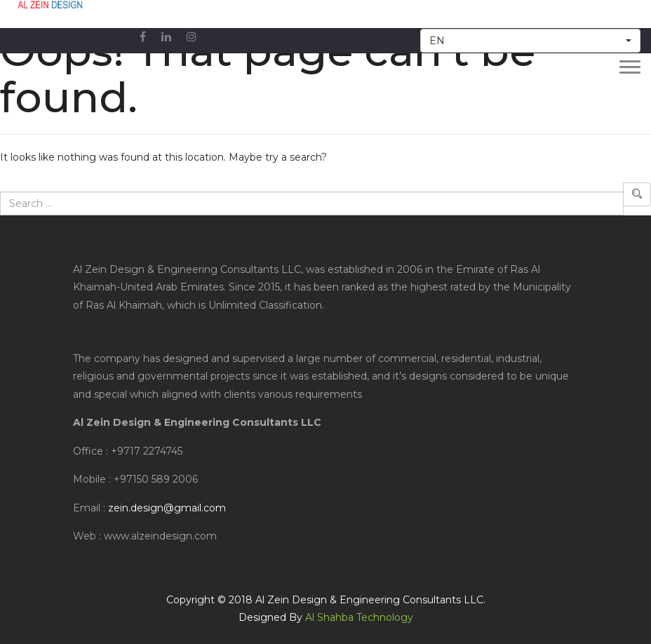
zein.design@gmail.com (167, 508)
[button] (530, 41)
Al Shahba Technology (359, 617)
